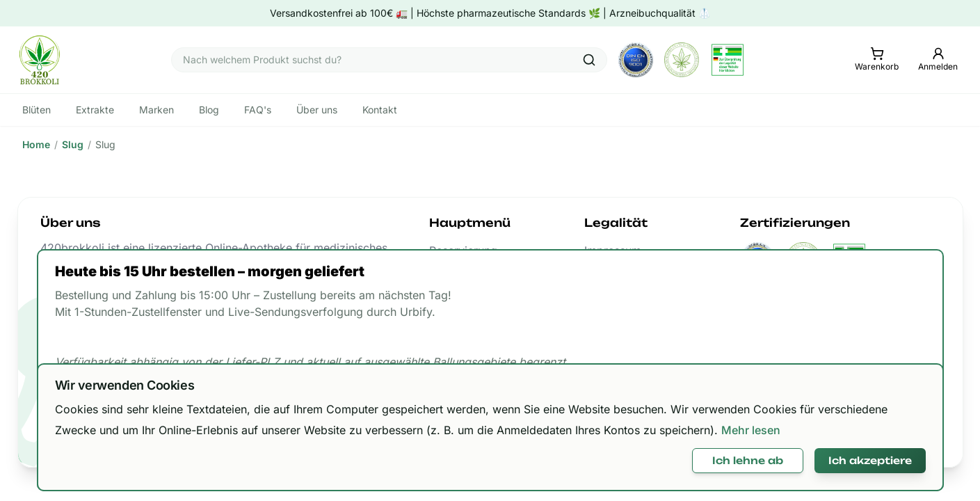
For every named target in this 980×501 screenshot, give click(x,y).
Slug (73, 144)
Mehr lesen (751, 430)
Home (36, 144)
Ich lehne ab (748, 460)
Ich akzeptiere (870, 460)
